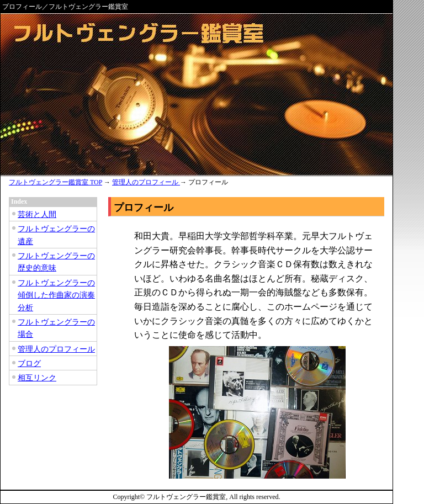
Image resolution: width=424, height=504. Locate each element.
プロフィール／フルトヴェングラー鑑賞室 (65, 7)
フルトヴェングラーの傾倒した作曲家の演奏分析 (56, 295)
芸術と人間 (37, 214)
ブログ (29, 364)
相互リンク (37, 378)
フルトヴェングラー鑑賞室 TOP (55, 182)
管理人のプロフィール (146, 182)
